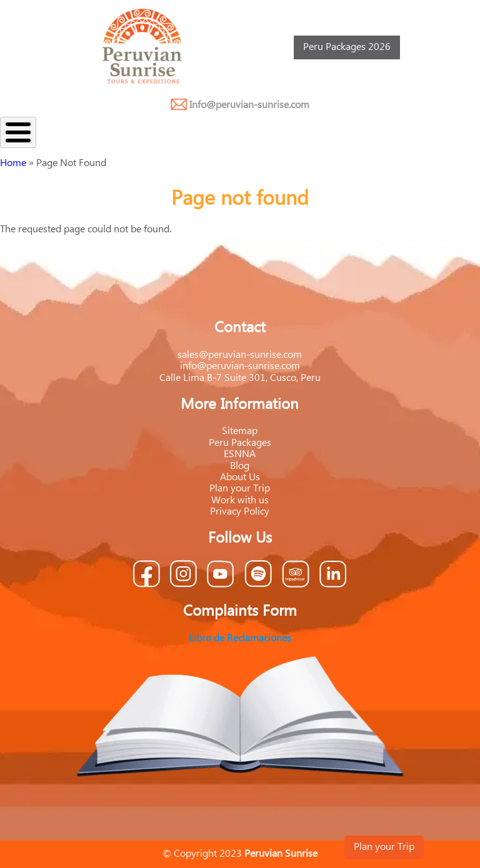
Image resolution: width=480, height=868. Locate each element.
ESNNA (240, 454)
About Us (240, 477)
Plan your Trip (384, 847)
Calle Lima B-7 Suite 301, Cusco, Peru (240, 378)
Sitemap (240, 431)
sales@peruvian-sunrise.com (240, 355)
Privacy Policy (240, 512)
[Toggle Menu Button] (18, 132)
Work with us (240, 501)
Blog (240, 466)
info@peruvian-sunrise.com (240, 366)
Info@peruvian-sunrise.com (249, 105)
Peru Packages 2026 (347, 47)
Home (13, 163)
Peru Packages (240, 443)
